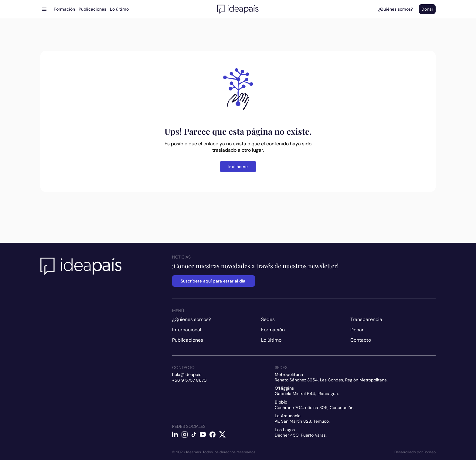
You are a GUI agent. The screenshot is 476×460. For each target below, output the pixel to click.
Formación (273, 330)
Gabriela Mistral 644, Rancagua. (307, 394)
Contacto (361, 340)
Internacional (187, 330)
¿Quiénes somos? (192, 319)
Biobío (281, 402)
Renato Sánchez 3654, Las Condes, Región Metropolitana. (331, 380)
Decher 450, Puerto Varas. (301, 435)
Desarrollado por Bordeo (415, 452)
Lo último (271, 340)
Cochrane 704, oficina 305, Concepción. (314, 408)
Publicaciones (188, 340)
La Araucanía (288, 416)
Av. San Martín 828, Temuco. (302, 421)
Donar (357, 330)
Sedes (268, 319)
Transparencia (366, 319)
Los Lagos (285, 430)
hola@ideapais (187, 374)
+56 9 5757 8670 (189, 380)
